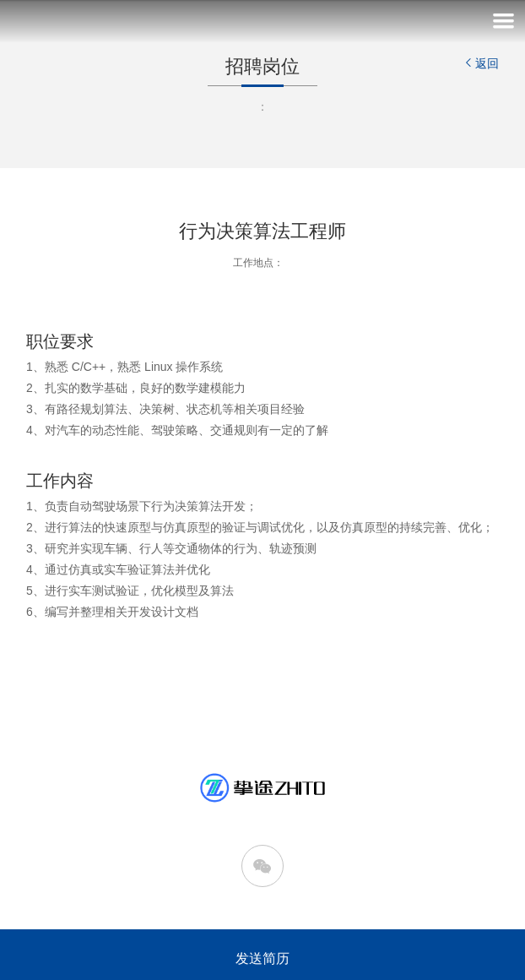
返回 (480, 63)
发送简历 (262, 958)
